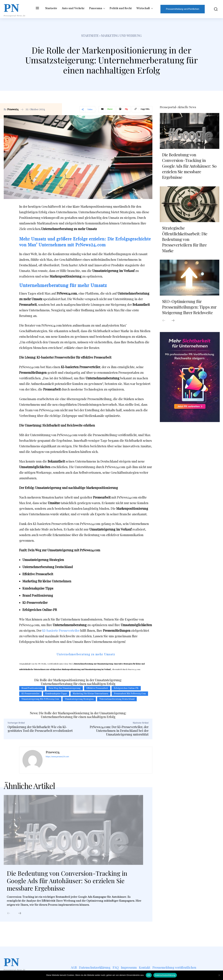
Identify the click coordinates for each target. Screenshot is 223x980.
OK (149, 975)
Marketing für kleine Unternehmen (90, 694)
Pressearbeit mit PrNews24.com (130, 694)
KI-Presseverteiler (31, 694)
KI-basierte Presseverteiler (61, 630)
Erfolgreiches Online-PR (126, 688)
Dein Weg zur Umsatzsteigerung (65, 688)
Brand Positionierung (32, 688)
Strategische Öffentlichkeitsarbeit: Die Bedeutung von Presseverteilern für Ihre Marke (185, 239)
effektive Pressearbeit (97, 688)
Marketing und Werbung (121, 35)
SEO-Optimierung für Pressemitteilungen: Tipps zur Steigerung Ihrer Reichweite (189, 307)
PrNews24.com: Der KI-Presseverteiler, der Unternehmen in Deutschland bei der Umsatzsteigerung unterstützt (119, 730)
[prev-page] (9, 913)
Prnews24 (13, 109)
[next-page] (20, 913)
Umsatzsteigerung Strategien (79, 699)
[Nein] (219, 975)
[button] (214, 9)
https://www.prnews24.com (57, 757)
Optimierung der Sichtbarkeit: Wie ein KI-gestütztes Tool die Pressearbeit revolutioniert (40, 729)
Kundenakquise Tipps (56, 694)
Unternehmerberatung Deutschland (117, 699)
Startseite (90, 35)
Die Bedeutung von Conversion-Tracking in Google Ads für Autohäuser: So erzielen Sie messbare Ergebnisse (68, 881)
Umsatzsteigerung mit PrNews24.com (40, 699)
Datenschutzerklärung (165, 975)
